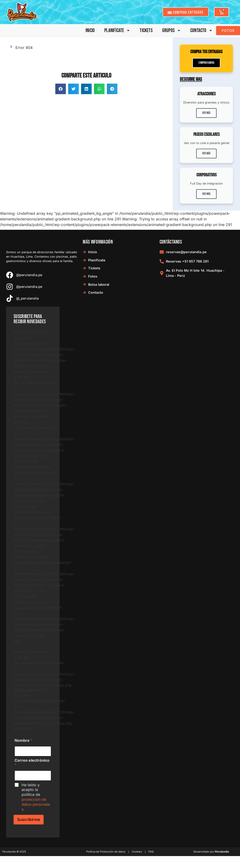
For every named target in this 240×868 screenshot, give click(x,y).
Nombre (23, 740)
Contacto (201, 31)
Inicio (90, 31)
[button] (61, 89)
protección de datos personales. (36, 804)
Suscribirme (29, 820)
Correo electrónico (32, 763)
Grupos (171, 31)
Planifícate (117, 31)
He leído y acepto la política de (36, 797)
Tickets (146, 31)
